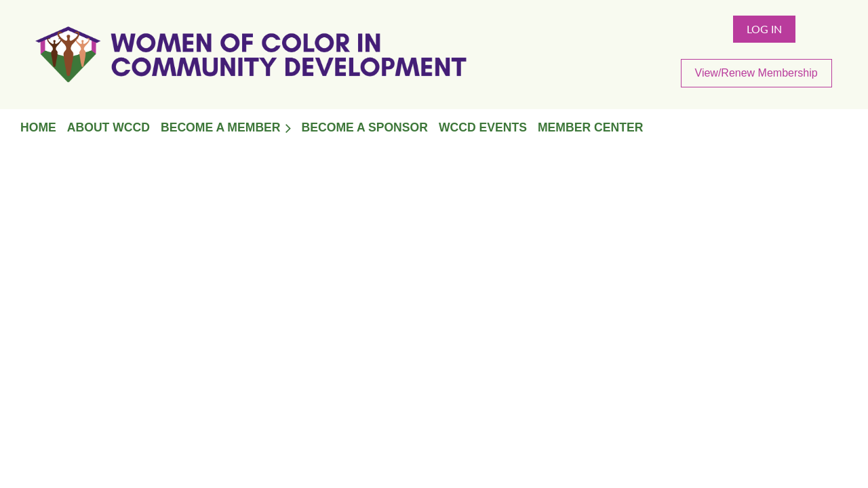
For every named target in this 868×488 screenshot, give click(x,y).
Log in (764, 29)
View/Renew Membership (756, 73)
